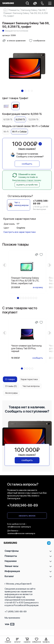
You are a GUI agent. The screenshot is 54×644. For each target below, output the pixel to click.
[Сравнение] (37, 255)
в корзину (38, 287)
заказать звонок (27, 516)
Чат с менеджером (21, 204)
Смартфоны (12, 551)
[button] (17, 640)
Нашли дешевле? (27, 149)
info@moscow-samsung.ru (19, 527)
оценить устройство (27, 185)
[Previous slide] (5, 265)
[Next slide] (49, 265)
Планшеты (11, 556)
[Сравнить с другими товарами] (14, 41)
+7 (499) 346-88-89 (16, 611)
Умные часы (11, 566)
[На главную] (10, 544)
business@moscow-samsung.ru (21, 533)
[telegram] (49, 543)
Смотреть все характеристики (20, 232)
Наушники (11, 561)
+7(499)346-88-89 (23, 505)
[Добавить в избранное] (37, 41)
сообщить (27, 164)
